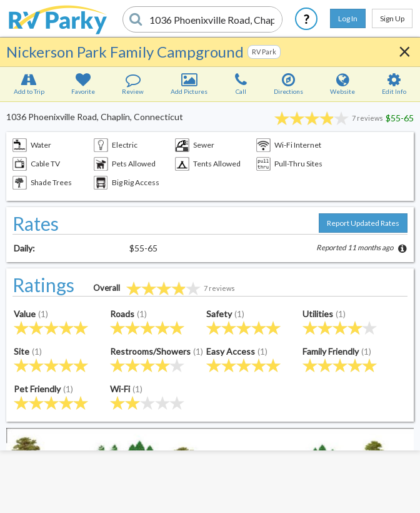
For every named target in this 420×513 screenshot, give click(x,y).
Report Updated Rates (363, 223)
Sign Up (392, 18)
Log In (348, 18)
